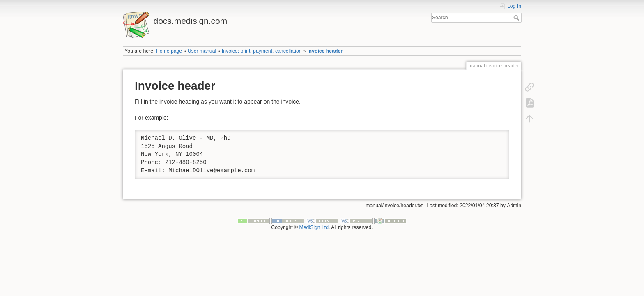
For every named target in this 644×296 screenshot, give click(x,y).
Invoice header (325, 51)
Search (517, 18)
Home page (169, 51)
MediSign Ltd (314, 227)
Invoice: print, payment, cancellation (262, 51)
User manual (202, 51)
